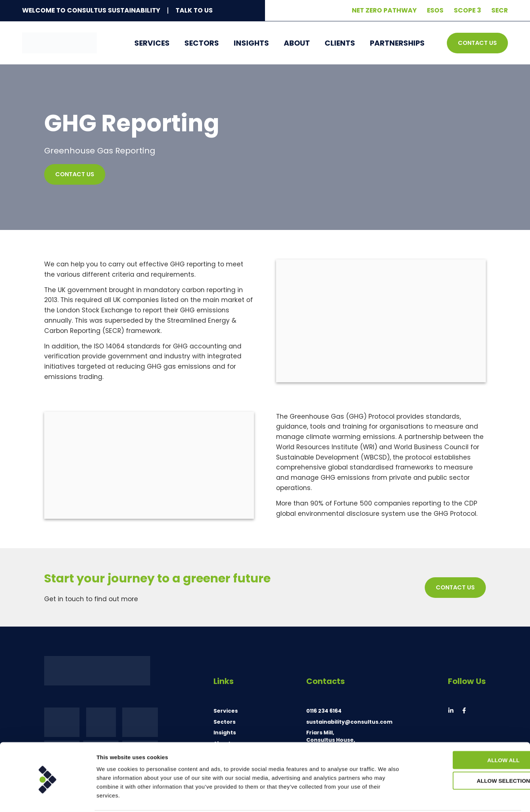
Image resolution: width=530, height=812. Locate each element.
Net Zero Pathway (384, 10)
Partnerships (397, 43)
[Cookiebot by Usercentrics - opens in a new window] (48, 798)
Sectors (202, 43)
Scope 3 (467, 10)
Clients (340, 43)
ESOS (435, 10)
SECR (500, 10)
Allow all (469, 732)
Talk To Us (194, 10)
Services (152, 43)
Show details (386, 797)
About (297, 43)
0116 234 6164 (324, 711)
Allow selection (469, 753)
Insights (251, 43)
